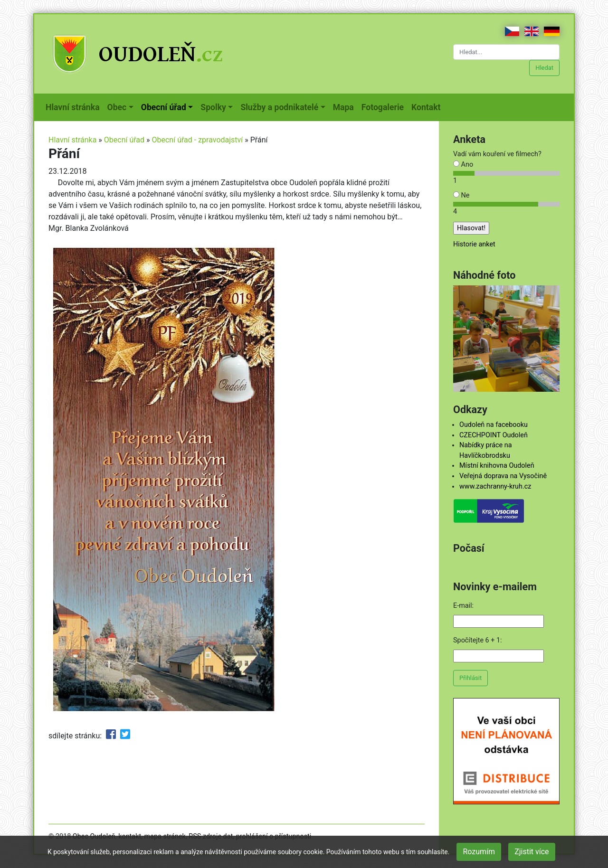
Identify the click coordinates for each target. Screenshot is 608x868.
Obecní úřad (124, 140)
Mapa (345, 106)
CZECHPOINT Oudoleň (494, 435)
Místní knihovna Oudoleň (497, 466)
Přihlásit (470, 678)
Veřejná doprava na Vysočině (503, 476)
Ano (463, 165)
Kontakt (428, 106)
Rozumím (479, 852)
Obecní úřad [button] (164, 107)
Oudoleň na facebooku (494, 425)
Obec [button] (117, 107)
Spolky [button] (213, 107)
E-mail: (463, 606)
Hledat (544, 68)
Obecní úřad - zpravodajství (198, 140)
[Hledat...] (506, 52)
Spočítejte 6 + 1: (478, 640)
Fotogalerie (385, 106)
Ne (461, 195)
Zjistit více (532, 852)
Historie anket (474, 244)
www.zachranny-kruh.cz (495, 486)
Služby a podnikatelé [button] (279, 107)
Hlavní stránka (75, 106)
